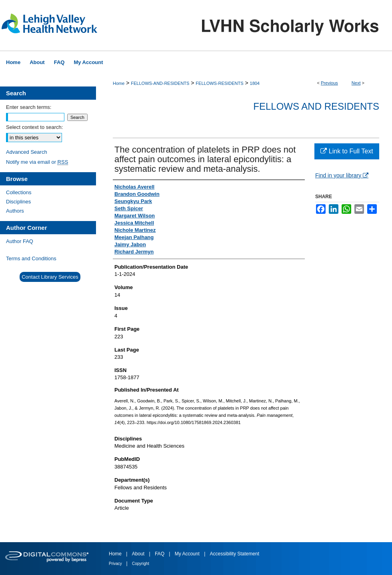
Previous (329, 83)
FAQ (160, 554)
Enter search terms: (29, 107)
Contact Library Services (50, 277)
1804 (255, 83)
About (139, 554)
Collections (19, 192)
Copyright (141, 564)
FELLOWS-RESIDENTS (219, 83)
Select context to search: (34, 127)
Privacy (116, 564)
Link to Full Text (347, 151)
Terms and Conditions (31, 258)
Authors (15, 211)
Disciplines (18, 202)
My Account (188, 554)
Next (356, 83)
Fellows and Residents (316, 106)
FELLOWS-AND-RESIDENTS (160, 83)
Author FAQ (20, 241)
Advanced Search (27, 152)
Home (119, 83)
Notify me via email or (37, 162)
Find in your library (342, 175)
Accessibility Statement (235, 554)
